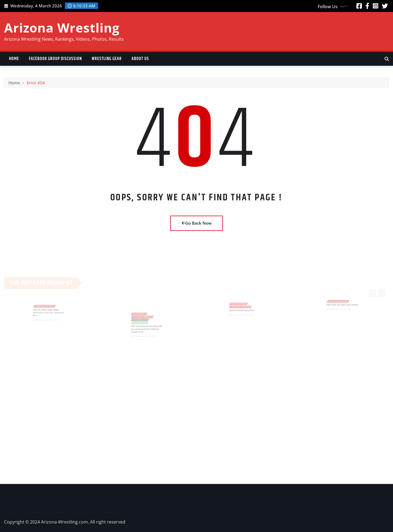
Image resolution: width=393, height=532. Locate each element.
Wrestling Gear (107, 59)
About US (140, 59)
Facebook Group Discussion (55, 59)
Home (14, 59)
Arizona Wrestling (62, 28)
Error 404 (36, 85)
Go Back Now (197, 223)
